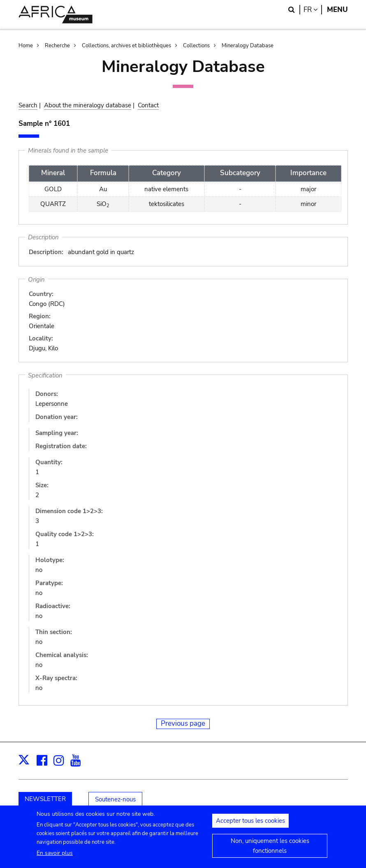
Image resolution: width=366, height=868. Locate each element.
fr (313, 10)
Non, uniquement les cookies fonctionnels (270, 851)
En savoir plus (55, 858)
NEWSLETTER (45, 799)
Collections (196, 46)
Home (26, 46)
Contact (148, 105)
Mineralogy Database (248, 46)
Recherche (57, 46)
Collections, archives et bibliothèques (126, 46)
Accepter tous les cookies (250, 826)
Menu (337, 10)
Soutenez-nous (115, 799)
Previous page (183, 723)
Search (28, 105)
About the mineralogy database (88, 105)
